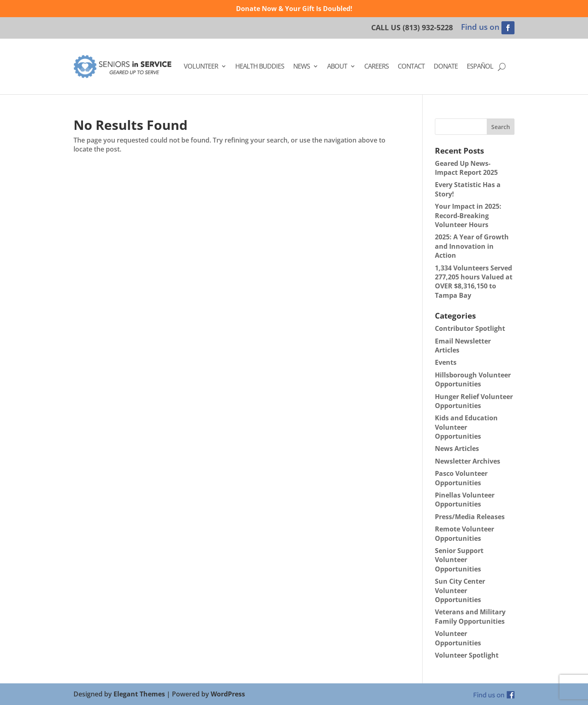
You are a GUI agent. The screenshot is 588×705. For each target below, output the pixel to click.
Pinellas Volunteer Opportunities (465, 500)
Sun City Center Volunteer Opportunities (460, 590)
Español (480, 66)
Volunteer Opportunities (458, 638)
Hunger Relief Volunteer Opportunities (474, 401)
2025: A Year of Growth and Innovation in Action (472, 246)
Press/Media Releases (470, 517)
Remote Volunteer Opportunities (464, 533)
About (337, 66)
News (302, 66)
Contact (411, 66)
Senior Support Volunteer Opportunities (459, 560)
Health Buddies (260, 66)
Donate (446, 66)
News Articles (457, 448)
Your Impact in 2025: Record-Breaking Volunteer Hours (468, 215)
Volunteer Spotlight (467, 655)
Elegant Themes (139, 694)
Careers (376, 66)
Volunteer (201, 66)
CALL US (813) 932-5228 (412, 27)
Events (446, 362)
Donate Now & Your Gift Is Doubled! (294, 9)
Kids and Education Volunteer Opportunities (466, 427)
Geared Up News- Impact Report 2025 (466, 168)
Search (501, 127)
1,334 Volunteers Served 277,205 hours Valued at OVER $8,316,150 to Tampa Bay (474, 282)
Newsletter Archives (468, 461)
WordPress (228, 694)
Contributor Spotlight (470, 328)
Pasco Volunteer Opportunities (461, 478)
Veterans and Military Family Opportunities (470, 616)
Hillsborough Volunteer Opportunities (473, 379)
